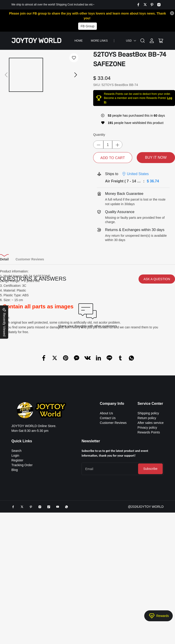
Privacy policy (147, 501)
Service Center (150, 477)
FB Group (88, 26)
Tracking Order (22, 539)
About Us (106, 487)
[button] (6, 80)
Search (16, 525)
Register (17, 534)
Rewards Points (149, 506)
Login (15, 529)
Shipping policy (148, 487)
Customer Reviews (113, 497)
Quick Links (22, 515)
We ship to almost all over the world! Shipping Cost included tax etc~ (53, 5)
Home (79, 41)
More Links (99, 41)
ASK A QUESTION (157, 353)
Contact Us (108, 492)
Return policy (147, 492)
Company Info (112, 477)
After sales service (151, 497)
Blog (15, 544)
